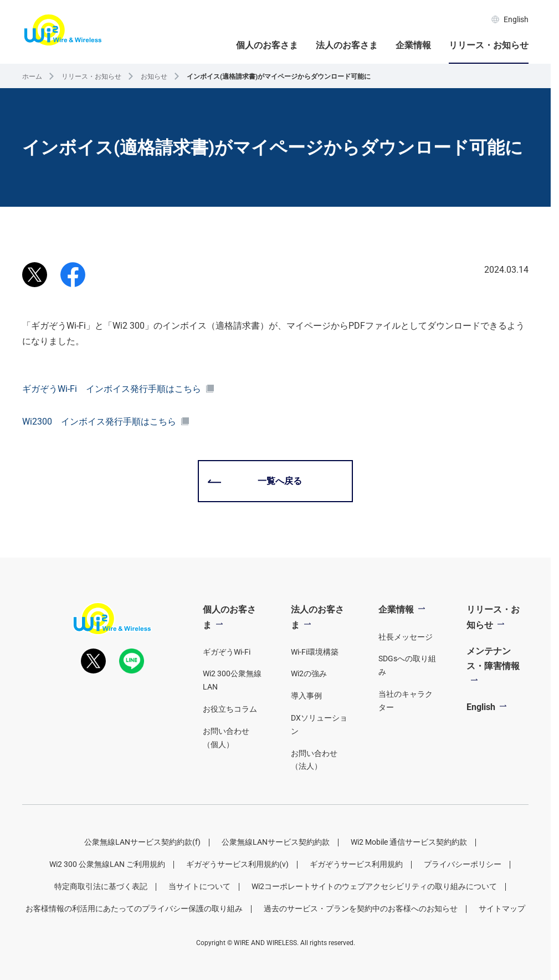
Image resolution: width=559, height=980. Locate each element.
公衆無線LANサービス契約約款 (276, 842)
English (510, 19)
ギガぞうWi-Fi (227, 652)
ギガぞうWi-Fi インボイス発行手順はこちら (118, 389)
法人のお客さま (347, 45)
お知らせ (154, 76)
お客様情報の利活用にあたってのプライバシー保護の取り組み (134, 908)
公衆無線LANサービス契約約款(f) (142, 842)
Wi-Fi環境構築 (315, 652)
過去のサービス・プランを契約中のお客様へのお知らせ (361, 908)
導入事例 (306, 696)
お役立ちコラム (230, 709)
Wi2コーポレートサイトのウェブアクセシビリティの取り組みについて (374, 886)
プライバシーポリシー (463, 864)
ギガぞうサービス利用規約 (356, 864)
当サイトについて (199, 886)
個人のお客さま (267, 45)
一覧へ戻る (280, 481)
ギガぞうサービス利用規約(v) (237, 864)
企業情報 (413, 45)
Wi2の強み (309, 673)
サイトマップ (502, 908)
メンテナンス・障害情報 (493, 659)
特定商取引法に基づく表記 (101, 886)
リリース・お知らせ (489, 45)
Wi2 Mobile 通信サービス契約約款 (409, 842)
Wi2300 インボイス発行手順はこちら (106, 422)
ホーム (32, 76)
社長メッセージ (406, 637)
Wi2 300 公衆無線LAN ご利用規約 (107, 864)
